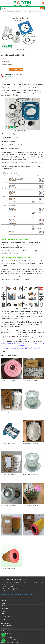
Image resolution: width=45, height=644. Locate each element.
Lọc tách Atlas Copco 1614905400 (31, 412)
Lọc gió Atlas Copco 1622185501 (8, 381)
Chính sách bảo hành (6, 631)
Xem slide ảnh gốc (23, 50)
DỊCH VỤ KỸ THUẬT (6, 617)
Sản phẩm (12, 12)
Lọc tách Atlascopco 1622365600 (8, 443)
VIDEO (3, 614)
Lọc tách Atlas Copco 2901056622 (31, 474)
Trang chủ (4, 12)
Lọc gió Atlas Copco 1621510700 (8, 568)
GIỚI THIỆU (4, 606)
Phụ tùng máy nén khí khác (21, 280)
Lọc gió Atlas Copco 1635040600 (30, 443)
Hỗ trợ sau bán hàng (6, 633)
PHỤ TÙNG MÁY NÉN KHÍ (23, 12)
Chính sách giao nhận (6, 625)
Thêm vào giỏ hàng (16, 69)
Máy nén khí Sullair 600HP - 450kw (10, 642)
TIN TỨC (3, 611)
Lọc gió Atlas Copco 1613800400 (30, 506)
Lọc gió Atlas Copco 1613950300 (8, 537)
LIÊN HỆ (3, 619)
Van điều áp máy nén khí (15, 149)
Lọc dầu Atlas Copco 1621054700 (8, 412)
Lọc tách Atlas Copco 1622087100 (8, 474)
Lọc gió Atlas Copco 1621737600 (30, 537)
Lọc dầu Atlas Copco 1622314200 (30, 381)
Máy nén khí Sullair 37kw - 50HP (9, 640)
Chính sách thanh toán (7, 628)
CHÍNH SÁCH (5, 609)
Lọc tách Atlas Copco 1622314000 (8, 506)
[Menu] (2, 3)
